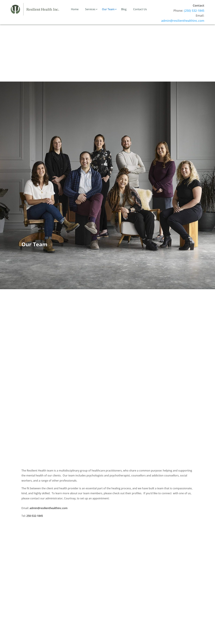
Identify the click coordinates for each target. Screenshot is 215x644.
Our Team (108, 9)
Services (90, 9)
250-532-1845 (35, 516)
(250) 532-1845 (194, 11)
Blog (124, 9)
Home (75, 9)
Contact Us (140, 9)
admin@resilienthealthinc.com (183, 21)
